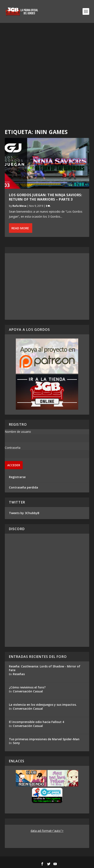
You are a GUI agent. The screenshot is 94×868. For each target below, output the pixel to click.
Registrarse (17, 477)
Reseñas (19, 674)
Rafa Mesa (19, 206)
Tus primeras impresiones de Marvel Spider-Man (44, 739)
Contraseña (13, 448)
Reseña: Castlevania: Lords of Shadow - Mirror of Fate (45, 668)
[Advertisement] (47, 72)
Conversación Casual (28, 691)
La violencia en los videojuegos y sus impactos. (43, 705)
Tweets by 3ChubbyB (24, 513)
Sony (16, 743)
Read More (20, 228)
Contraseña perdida (23, 487)
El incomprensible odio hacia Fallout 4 (36, 722)
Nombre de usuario (18, 432)
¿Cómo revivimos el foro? (27, 687)
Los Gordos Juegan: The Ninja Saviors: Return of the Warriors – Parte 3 (46, 197)
